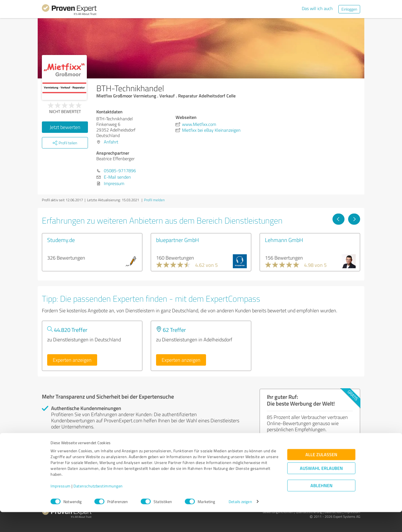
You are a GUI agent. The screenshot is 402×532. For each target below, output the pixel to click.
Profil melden (154, 200)
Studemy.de (61, 240)
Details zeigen (240, 522)
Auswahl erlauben (321, 488)
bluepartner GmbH (178, 240)
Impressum (61, 506)
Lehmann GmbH (284, 240)
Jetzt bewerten (65, 127)
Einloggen (349, 9)
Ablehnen (321, 505)
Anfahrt (111, 142)
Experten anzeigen (72, 360)
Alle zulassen (321, 474)
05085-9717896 (120, 171)
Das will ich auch (317, 8)
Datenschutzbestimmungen (98, 506)
